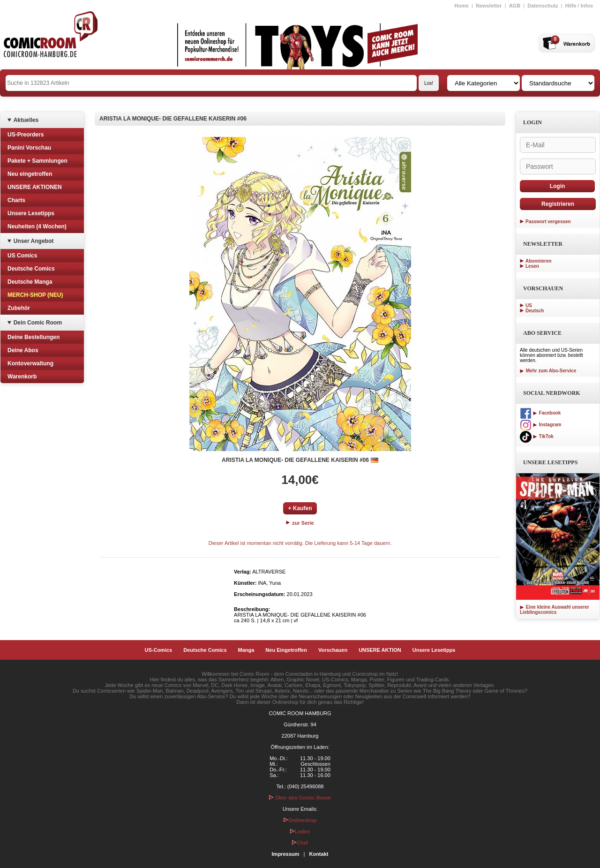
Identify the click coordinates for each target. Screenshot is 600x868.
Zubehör (19, 308)
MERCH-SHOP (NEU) (35, 295)
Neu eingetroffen (30, 174)
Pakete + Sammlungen (37, 161)
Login (558, 186)
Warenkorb (22, 377)
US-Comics (159, 650)
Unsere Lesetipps (31, 213)
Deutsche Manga (30, 282)
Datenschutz (543, 6)
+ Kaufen (300, 508)
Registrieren (558, 204)
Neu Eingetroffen (286, 650)
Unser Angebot (34, 241)
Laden (300, 831)
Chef (300, 843)
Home (461, 6)
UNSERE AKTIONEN (35, 187)
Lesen (532, 266)
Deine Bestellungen (34, 337)
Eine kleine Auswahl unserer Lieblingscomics (555, 610)
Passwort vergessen (548, 222)
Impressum (286, 854)
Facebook (540, 413)
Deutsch (535, 311)
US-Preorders (26, 135)
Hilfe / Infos (579, 6)
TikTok (537, 436)
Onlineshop (300, 820)
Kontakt (319, 854)
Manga (246, 650)
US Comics (22, 256)
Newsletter (489, 6)
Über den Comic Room (300, 798)
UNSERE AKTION (380, 650)
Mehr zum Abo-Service (548, 371)
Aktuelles (26, 120)
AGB (515, 6)
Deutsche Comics (31, 269)
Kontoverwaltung (30, 363)
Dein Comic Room (38, 323)
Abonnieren (539, 261)
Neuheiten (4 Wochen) (37, 226)
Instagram (540, 425)
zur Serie (300, 523)
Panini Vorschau (29, 148)
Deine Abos (23, 350)
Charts (16, 200)
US (529, 306)
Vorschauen (333, 650)
